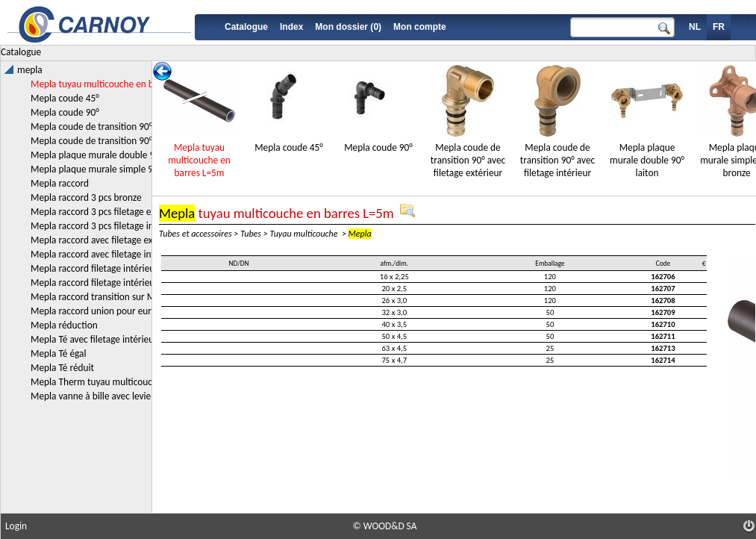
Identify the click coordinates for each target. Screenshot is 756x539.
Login (16, 526)
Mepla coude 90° (378, 147)
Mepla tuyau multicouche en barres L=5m (199, 160)
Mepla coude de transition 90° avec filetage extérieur (468, 160)
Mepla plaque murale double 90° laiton (647, 160)
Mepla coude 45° (289, 147)
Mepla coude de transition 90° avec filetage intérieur (557, 160)
